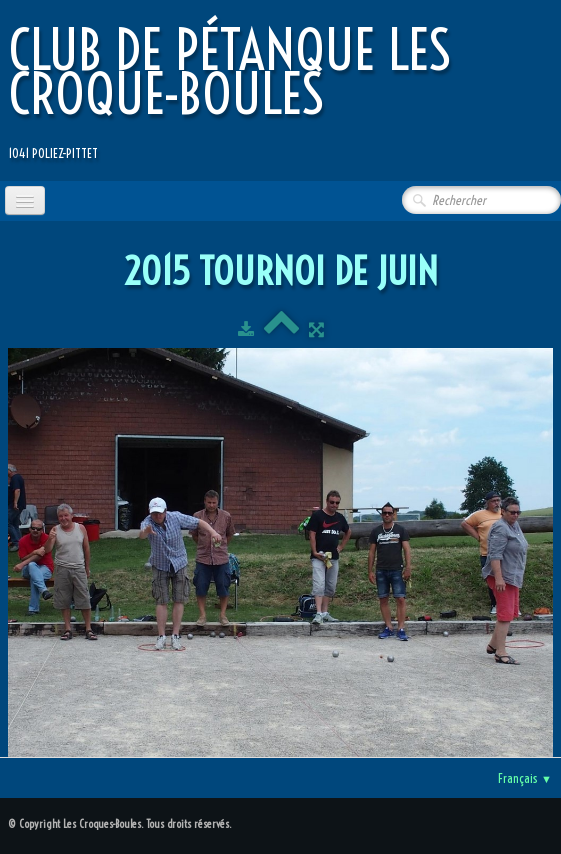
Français (525, 778)
